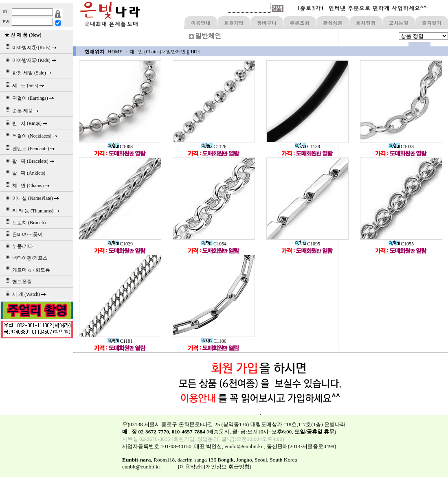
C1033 (401, 147)
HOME (115, 52)
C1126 (214, 147)
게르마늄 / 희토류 (26, 270)
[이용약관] (190, 467)
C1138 (307, 147)
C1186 (214, 341)
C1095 (307, 244)
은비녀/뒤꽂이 (22, 234)
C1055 (401, 244)
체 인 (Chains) (145, 52)
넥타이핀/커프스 (25, 258)
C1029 (120, 244)
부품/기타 (18, 246)
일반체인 (176, 52)
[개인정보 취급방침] (228, 467)
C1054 (214, 244)
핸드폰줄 (17, 282)
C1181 (120, 341)
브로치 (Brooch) (24, 223)
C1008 (120, 147)
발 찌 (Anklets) (24, 173)
